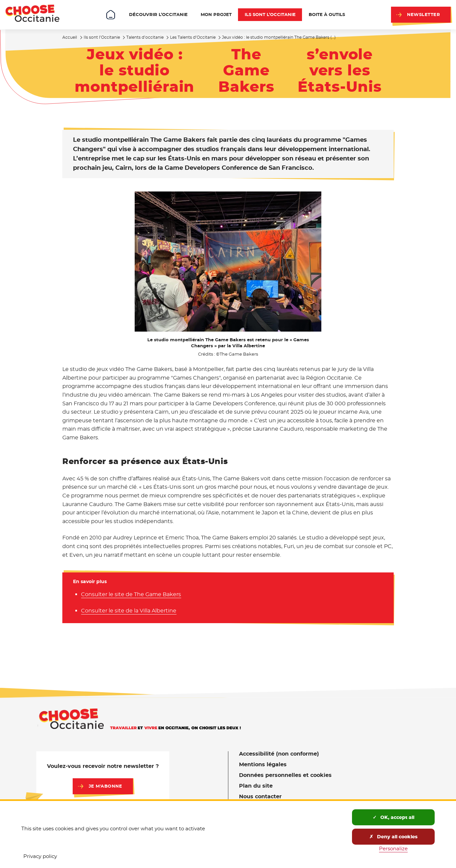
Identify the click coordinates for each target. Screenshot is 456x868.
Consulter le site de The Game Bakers (131, 594)
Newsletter (423, 15)
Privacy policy (40, 856)
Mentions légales (263, 764)
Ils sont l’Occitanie (102, 37)
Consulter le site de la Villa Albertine (129, 611)
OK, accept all (393, 817)
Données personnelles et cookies (285, 775)
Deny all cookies (393, 837)
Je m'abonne (105, 786)
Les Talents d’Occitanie (193, 37)
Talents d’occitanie (145, 37)
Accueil (70, 37)
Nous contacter (260, 796)
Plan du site (256, 786)
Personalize (393, 848)
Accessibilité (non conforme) (279, 754)
